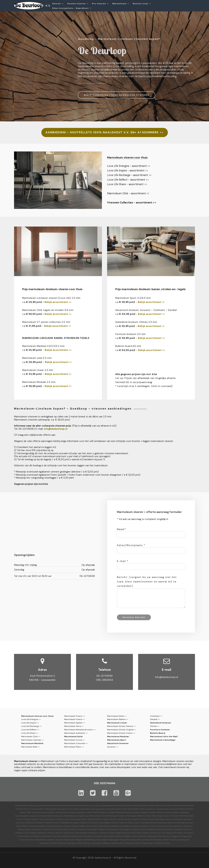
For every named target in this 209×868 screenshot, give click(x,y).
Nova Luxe (133, 823)
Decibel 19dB (78, 826)
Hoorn (22, 840)
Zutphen (158, 843)
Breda (126, 833)
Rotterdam (156, 840)
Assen (112, 833)
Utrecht (188, 829)
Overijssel (178, 829)
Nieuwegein (102, 840)
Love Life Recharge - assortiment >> (129, 175)
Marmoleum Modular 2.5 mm (39, 382)
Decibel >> (155, 719)
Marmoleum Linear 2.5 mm (38, 370)
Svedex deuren (156, 812)
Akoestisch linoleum (182, 819)
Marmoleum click (161, 816)
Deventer (189, 833)
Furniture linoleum (160, 730)
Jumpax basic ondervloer (29, 829)
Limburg (136, 829)
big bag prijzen (98, 809)
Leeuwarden (40, 840)
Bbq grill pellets (114, 809)
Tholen (54, 843)
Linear (105, 819)
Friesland (102, 829)
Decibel (29, 823)
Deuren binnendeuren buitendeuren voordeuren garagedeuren (87, 806)
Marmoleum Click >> (31, 736)
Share (148, 816)
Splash (35, 819)
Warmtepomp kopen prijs (76, 816)
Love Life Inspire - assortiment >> (128, 171)
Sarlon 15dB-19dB (94, 826)
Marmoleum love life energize (104, 816)
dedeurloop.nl (103, 858)
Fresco (19, 819)
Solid (59, 819)
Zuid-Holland (30, 833)
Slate (90, 819)
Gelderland (113, 829)
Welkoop (107, 843)
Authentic (51, 819)
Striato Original (132, 819)
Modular (161, 819)
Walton (98, 819)
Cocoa (66, 819)
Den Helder (177, 833)
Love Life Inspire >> (30, 723)
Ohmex (83, 823)
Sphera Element (112, 826)
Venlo (79, 843)
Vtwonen (174, 816)
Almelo (50, 833)
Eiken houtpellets (82, 809)
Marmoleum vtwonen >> (32, 740)
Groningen (125, 829)
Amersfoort (69, 833)
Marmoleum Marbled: (32, 743)
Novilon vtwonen (119, 823)
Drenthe (82, 829)
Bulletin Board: (158, 733)
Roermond (132, 840)
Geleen (127, 836)
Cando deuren (93, 812)
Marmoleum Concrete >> (76, 743)
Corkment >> (156, 716)
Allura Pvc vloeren (164, 806)
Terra (42, 819)
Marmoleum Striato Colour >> (121, 733)
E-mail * (123, 561)
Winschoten (118, 843)
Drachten (46, 836)
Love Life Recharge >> (32, 726)
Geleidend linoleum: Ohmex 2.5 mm (136, 322)
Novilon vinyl (140, 4)
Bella (147, 823)
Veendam (71, 843)
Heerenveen (164, 836)
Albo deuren (33, 812)
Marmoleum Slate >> (117, 716)
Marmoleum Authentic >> (76, 733)
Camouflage (104, 823)
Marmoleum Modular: (118, 736)
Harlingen (152, 836)
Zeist (138, 843)
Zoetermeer (147, 843)
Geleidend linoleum (160, 723)
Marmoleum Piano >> (74, 747)
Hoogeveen (185, 836)
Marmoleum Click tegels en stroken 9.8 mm (48, 310)
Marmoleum (119, 4)
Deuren (57, 4)
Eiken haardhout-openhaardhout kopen (159, 809)
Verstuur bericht (134, 617)
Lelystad (59, 840)
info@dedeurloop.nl (167, 677)
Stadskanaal (183, 840)
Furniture (92, 823)
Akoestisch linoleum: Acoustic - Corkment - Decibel (146, 310)
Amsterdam (81, 833)
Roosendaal (144, 840)
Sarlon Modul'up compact (58, 826)
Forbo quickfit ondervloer (180, 826)
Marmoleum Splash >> (75, 723)
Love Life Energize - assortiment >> (129, 166)
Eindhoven (77, 836)
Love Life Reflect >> (30, 730)
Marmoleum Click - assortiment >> (128, 193)
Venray (87, 843)
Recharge (131, 816)
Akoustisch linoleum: (118, 743)
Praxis (122, 840)
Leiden (50, 840)
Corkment (39, 823)
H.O (48, 6)
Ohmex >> (155, 726)
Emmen (99, 836)
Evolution (136, 826)
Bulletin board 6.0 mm (128, 346)
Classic (46, 829)
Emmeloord (89, 836)
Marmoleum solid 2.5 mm (37, 358)
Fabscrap (162, 826)
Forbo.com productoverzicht (42, 806)
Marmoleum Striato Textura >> (121, 726)
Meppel (79, 840)
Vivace (27, 819)
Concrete (75, 819)
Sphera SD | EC (149, 826)
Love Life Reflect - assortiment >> (128, 180)
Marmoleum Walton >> (118, 719)
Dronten (56, 836)
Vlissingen (96, 843)
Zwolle (167, 843)
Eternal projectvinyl (167, 823)
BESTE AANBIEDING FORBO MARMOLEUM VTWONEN (117, 95)
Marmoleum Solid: (74, 736)
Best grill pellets (131, 809)
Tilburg (62, 843)
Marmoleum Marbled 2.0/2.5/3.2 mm (43, 346)
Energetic (125, 826)
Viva (142, 823)
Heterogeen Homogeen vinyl (59, 809)
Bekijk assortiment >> (58, 302)
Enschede (109, 836)
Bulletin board (52, 823)
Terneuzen (44, 843)
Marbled (184, 816)
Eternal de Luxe (185, 823)
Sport (169, 819)
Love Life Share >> (30, 733)
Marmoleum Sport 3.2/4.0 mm (133, 298)
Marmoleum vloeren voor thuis (127, 158)
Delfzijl (145, 833)
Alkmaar (42, 833)
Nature (73, 829)
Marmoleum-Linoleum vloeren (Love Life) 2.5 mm (51, 298)
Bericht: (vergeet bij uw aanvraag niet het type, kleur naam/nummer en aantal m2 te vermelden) (147, 582)
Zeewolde (129, 843)
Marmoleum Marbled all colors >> (80, 730)
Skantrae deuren (124, 812)
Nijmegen (114, 840)
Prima (154, 823)
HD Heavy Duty (62, 829)
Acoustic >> (113, 747)
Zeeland (19, 833)
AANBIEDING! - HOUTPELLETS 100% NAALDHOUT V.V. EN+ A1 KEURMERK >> (105, 132)
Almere (59, 833)
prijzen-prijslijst (47, 812)
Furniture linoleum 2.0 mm (131, 334)
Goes (134, 836)
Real (191, 816)
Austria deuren (62, 812)
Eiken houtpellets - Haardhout (70, 8)
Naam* (121, 529)
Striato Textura (148, 819)
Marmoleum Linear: (117, 723)
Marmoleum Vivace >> (75, 719)
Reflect (141, 816)
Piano (84, 819)
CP (52, 829)
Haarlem (142, 836)
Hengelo (175, 836)
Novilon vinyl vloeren (34, 809)
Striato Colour (117, 819)
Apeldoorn (93, 833)
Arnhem (104, 833)
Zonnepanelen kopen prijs (51, 816)
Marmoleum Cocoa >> (75, 740)
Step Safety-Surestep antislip (30, 826)
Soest (173, 840)
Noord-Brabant (148, 829)
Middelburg (90, 840)
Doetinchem (23, 836)
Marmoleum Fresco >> (75, 716)
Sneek (166, 840)
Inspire (122, 816)
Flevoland (92, 829)
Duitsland (66, 836)
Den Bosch (155, 833)
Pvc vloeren (99, 4)
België (119, 833)
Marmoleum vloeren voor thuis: (38, 716)
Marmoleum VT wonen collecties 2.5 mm (46, 322)
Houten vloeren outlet (144, 806)
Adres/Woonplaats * (131, 545)
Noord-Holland (165, 829)
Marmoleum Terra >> (74, 726)
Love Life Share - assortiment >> (127, 184)
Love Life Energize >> (31, 719)
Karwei (30, 840)
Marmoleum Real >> (31, 747)
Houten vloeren (76, 4)
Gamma (119, 836)
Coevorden (136, 833)
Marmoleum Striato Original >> (122, 730)
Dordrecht (35, 836)
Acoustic (20, 823)
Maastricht (69, 840)
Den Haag (166, 833)
